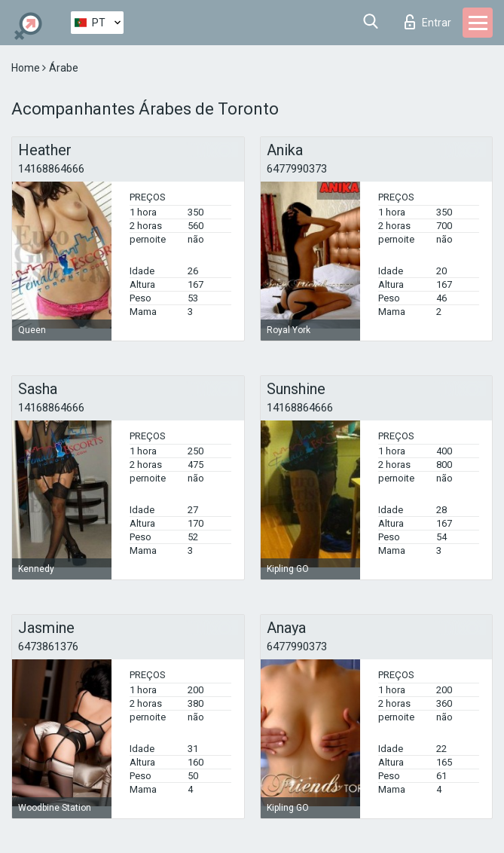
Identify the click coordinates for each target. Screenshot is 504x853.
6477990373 (297, 169)
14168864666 (51, 169)
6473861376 (48, 647)
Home (27, 68)
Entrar (428, 22)
